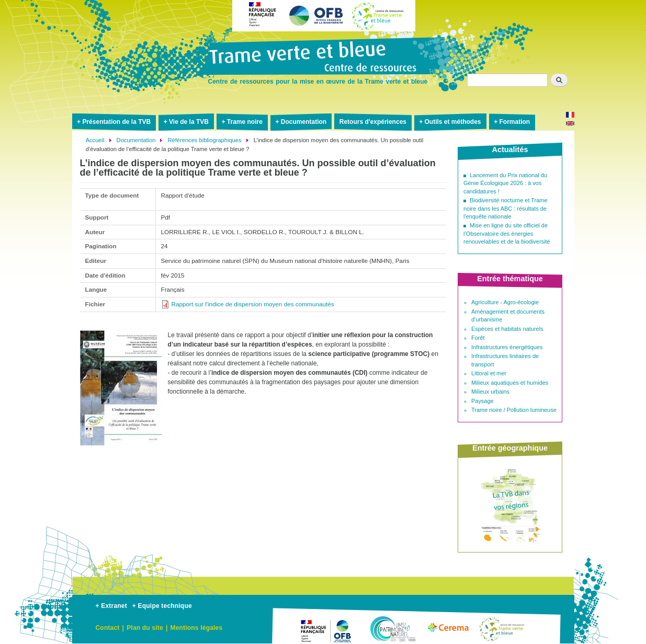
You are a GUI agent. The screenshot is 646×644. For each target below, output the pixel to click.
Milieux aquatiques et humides (510, 383)
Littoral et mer (489, 373)
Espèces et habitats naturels (507, 329)
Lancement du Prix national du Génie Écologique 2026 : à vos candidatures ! (505, 183)
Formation (514, 122)
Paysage (483, 401)
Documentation (304, 122)
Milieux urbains (490, 392)
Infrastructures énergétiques (507, 347)
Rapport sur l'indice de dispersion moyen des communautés (253, 304)
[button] (121, 450)
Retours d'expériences (373, 122)
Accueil (95, 140)
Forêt (478, 338)
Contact (108, 628)
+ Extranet (111, 606)
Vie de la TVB (189, 122)
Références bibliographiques (205, 140)
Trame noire (245, 122)
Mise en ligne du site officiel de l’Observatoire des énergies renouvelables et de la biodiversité (507, 233)
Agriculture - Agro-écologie (505, 302)
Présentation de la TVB (116, 122)
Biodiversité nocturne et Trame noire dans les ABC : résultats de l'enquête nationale (506, 208)
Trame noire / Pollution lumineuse (514, 410)
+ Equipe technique (162, 606)
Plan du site (145, 628)
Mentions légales (196, 628)
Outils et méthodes (453, 122)
